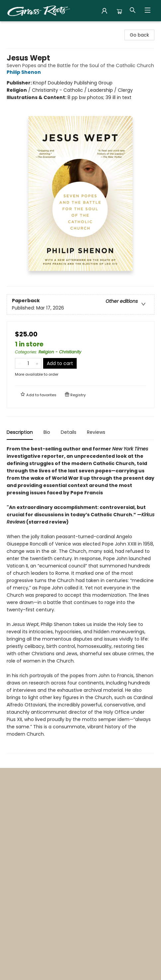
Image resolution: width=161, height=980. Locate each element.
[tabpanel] (80, 599)
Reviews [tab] (96, 432)
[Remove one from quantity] (19, 363)
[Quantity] (28, 363)
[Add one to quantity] (37, 363)
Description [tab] (20, 432)
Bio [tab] (47, 432)
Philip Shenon (25, 72)
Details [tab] (69, 432)
